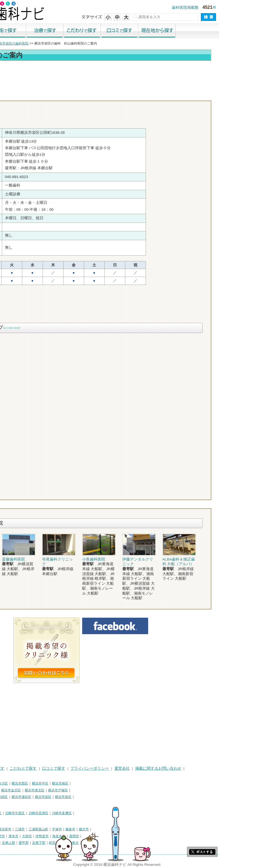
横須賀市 (60, 829)
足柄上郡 (63, 843)
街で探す (62, 31)
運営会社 (177, 768)
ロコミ (251, 96)
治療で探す (100, 31)
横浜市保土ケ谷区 (16, 790)
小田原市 (9, 836)
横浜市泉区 (118, 797)
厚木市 (68, 836)
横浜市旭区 (34, 797)
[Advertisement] (137, 77)
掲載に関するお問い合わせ (213, 768)
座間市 (129, 836)
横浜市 (8, 783)
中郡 (50, 843)
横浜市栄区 (98, 797)
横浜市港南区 (13, 797)
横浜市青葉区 (13, 804)
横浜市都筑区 (36, 804)
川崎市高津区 (93, 813)
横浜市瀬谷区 (76, 797)
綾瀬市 (24, 843)
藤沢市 (139, 829)
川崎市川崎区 (26, 813)
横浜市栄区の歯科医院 (67, 43)
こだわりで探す (137, 31)
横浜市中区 (95, 783)
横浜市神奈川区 (51, 783)
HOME (8, 768)
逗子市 (41, 836)
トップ (8, 43)
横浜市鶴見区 (26, 783)
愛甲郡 (79, 843)
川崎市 (8, 813)
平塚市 (112, 829)
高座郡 (38, 843)
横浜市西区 (75, 783)
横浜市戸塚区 (113, 790)
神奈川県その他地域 (18, 829)
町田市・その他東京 (119, 843)
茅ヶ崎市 (26, 836)
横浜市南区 (115, 783)
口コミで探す (175, 31)
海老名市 (114, 836)
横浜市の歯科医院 (32, 43)
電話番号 (188, 96)
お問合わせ (220, 96)
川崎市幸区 (48, 813)
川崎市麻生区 (36, 820)
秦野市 (55, 836)
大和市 (82, 836)
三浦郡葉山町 (93, 829)
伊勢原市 (97, 836)
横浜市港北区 (90, 790)
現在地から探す (212, 31)
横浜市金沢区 (66, 790)
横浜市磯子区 (43, 790)
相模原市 (43, 829)
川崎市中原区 (70, 813)
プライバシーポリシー (145, 768)
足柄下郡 (94, 843)
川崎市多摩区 (117, 813)
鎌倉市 (125, 829)
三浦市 (75, 829)
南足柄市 (9, 843)
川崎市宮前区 (13, 820)
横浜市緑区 (54, 797)
